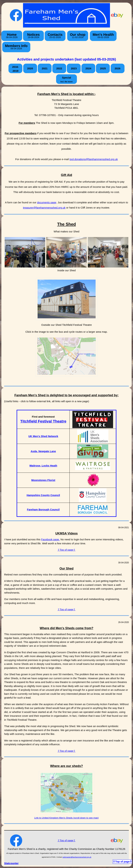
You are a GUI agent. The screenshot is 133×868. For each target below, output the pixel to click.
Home (12, 36)
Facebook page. (50, 539)
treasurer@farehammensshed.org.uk (44, 208)
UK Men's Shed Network (43, 436)
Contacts (55, 36)
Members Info (16, 47)
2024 (88, 68)
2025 (103, 68)
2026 (118, 68)
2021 (45, 68)
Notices (33, 36)
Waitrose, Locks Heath (43, 466)
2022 (59, 68)
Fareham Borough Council (43, 509)
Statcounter (11, 863)
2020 (30, 68)
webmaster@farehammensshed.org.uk (77, 857)
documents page (47, 202)
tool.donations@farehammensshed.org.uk (94, 159)
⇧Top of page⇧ (66, 550)
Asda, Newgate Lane (43, 451)
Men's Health (103, 36)
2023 (74, 68)
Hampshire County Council (43, 495)
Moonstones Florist (43, 480)
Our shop (78, 36)
